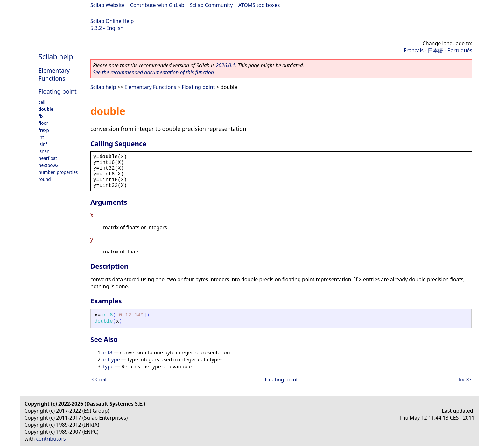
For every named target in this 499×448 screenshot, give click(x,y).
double (46, 109)
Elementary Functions (54, 74)
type (108, 366)
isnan (44, 151)
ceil (42, 102)
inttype (112, 359)
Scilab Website (108, 5)
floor (43, 123)
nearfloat (48, 158)
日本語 (435, 50)
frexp (44, 130)
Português (460, 50)
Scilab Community (211, 5)
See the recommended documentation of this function (153, 72)
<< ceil (99, 380)
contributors (51, 439)
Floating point (58, 91)
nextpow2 (49, 165)
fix (41, 116)
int (41, 137)
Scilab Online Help (112, 21)
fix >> (465, 380)
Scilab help (56, 57)
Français (414, 50)
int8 (107, 315)
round (45, 179)
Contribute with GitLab (157, 5)
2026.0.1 (225, 65)
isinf (43, 144)
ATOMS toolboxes (259, 5)
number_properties (58, 172)
